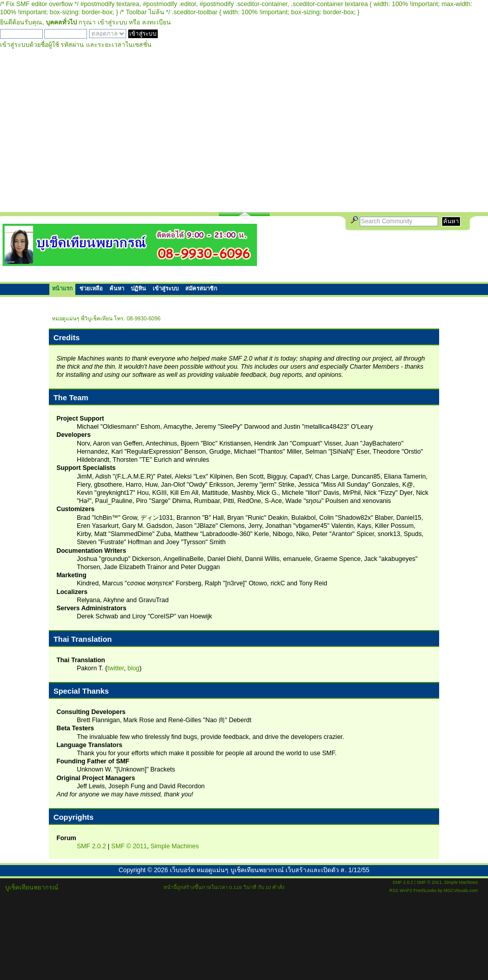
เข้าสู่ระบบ (112, 22)
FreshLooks (425, 890)
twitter (116, 668)
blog (133, 668)
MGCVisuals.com (461, 890)
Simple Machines (175, 846)
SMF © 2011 (129, 846)
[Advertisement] (244, 136)
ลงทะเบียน (156, 22)
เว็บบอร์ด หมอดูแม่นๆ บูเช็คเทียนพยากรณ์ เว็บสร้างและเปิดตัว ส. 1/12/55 (270, 870)
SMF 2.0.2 (92, 846)
